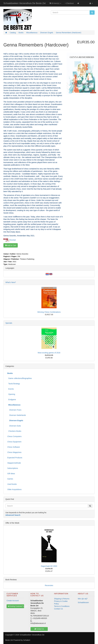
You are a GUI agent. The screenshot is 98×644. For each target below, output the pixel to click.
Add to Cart (11, 245)
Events (11, 389)
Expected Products (15, 458)
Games (10, 479)
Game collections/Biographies (20, 378)
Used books (12, 484)
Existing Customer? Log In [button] (16, 606)
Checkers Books (14, 431)
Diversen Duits (14, 426)
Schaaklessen (83, 602)
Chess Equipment (14, 442)
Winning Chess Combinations (49, 312)
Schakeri (27, 640)
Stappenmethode (14, 463)
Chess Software (14, 447)
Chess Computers (14, 436)
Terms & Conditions (62, 606)
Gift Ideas (11, 474)
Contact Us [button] (39, 629)
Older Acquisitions (14, 489)
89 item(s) (55, 3)
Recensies (49, 585)
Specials (9, 323)
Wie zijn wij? (83, 599)
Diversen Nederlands (17, 415)
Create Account (13, 601)
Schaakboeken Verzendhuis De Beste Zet (24, 3)
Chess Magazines (14, 452)
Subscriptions (13, 468)
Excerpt (13, 240)
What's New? (11, 282)
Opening (11, 394)
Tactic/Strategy (14, 384)
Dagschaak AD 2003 (49, 566)
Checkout (69, 3)
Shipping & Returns (62, 599)
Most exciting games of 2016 (49, 353)
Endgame (12, 400)
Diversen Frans (14, 410)
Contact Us (58, 609)
